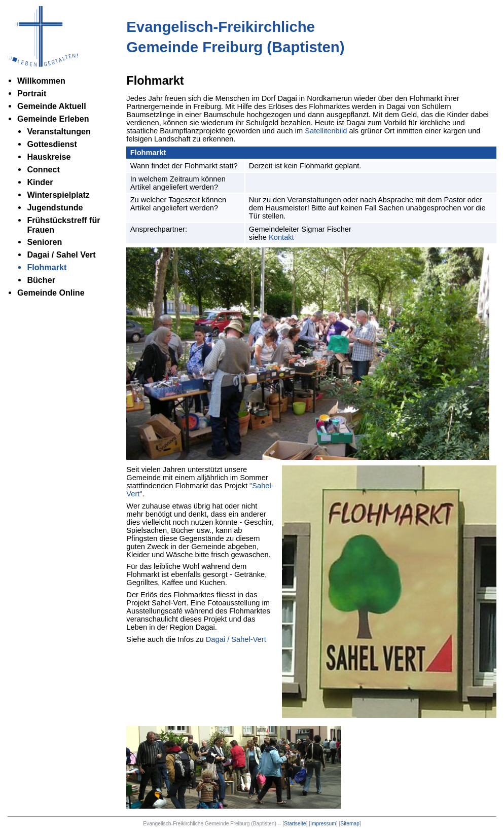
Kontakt (281, 237)
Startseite (295, 824)
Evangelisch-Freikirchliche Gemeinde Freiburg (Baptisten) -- (213, 824)
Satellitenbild (326, 131)
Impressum (323, 824)
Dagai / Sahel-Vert (236, 639)
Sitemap (350, 824)
